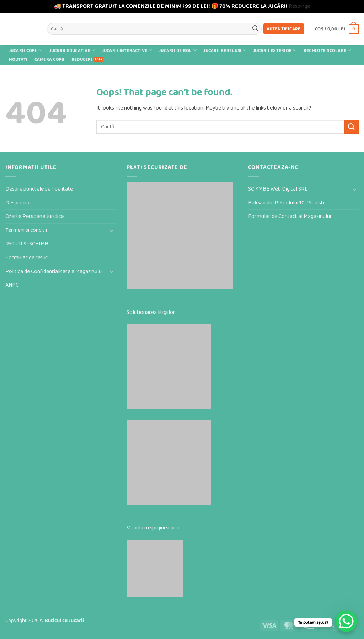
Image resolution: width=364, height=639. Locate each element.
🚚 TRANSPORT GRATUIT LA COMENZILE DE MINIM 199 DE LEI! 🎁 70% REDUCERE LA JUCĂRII (171, 6)
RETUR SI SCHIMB (27, 244)
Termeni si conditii (26, 230)
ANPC (12, 285)
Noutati (18, 60)
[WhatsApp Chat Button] (346, 621)
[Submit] (255, 29)
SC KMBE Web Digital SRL (278, 189)
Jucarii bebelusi (225, 50)
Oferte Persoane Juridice (34, 216)
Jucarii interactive (127, 50)
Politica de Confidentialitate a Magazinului (54, 271)
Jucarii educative (72, 50)
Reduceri (82, 60)
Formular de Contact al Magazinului (290, 216)
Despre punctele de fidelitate (39, 189)
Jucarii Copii (26, 50)
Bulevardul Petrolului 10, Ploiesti (286, 203)
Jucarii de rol (178, 50)
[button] (284, 29)
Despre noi (18, 203)
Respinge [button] (299, 6)
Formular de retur (26, 258)
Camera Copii (50, 60)
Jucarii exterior (275, 50)
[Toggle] (112, 230)
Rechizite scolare (327, 50)
